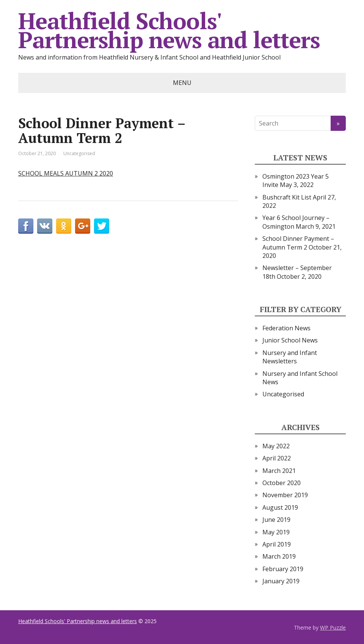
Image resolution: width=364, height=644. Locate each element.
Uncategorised (79, 153)
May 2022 (276, 446)
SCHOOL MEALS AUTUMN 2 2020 (66, 173)
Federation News (286, 328)
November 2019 (285, 495)
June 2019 (276, 520)
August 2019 (280, 507)
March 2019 (279, 556)
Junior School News (290, 340)
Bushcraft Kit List (287, 197)
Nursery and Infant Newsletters (290, 357)
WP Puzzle (333, 628)
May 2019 (276, 532)
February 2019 (283, 569)
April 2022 (277, 458)
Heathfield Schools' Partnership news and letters (169, 30)
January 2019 (281, 581)
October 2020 (282, 483)
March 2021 (279, 471)
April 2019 (277, 544)
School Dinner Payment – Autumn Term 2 (298, 243)
